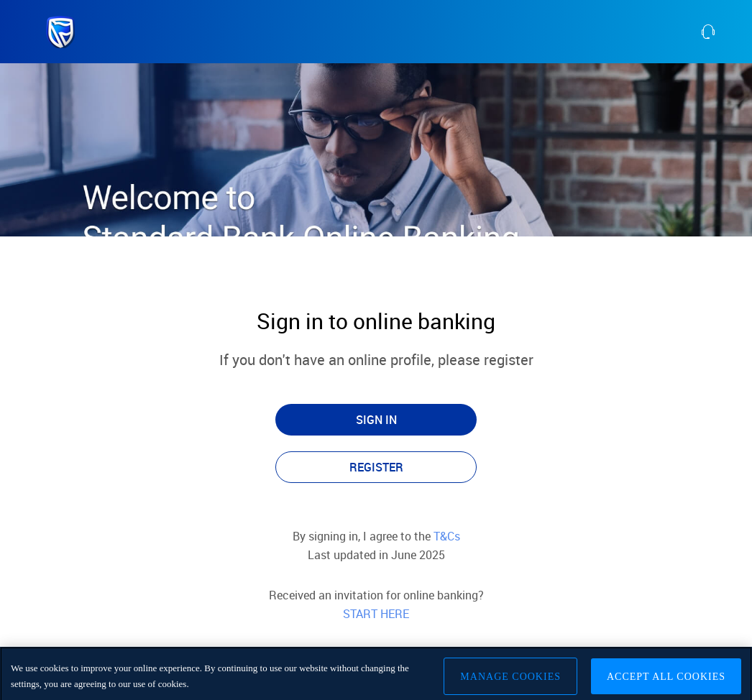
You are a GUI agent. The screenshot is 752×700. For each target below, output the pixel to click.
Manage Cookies (510, 680)
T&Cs (445, 536)
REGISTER (376, 467)
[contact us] (726, 32)
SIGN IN (376, 420)
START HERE (376, 614)
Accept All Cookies (666, 680)
